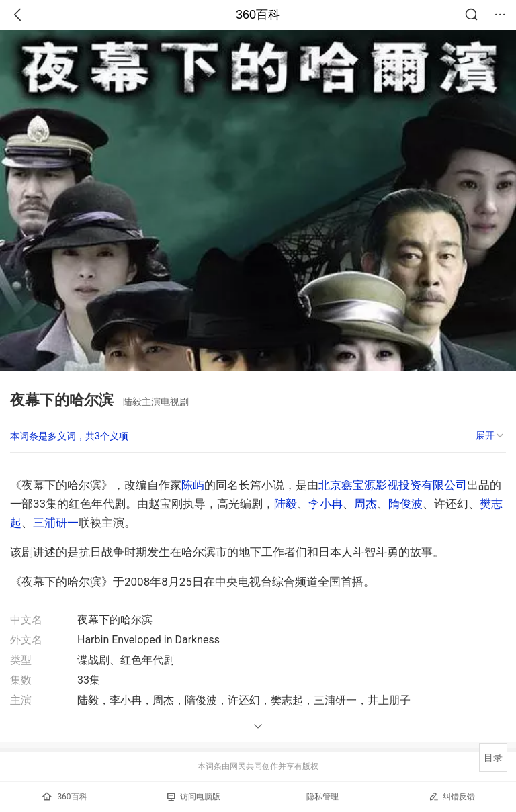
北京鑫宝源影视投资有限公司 (393, 485)
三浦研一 (56, 523)
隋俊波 (405, 504)
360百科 (258, 15)
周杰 (365, 504)
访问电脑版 (194, 797)
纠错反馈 (452, 796)
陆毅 (286, 504)
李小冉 (326, 504)
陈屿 (193, 485)
